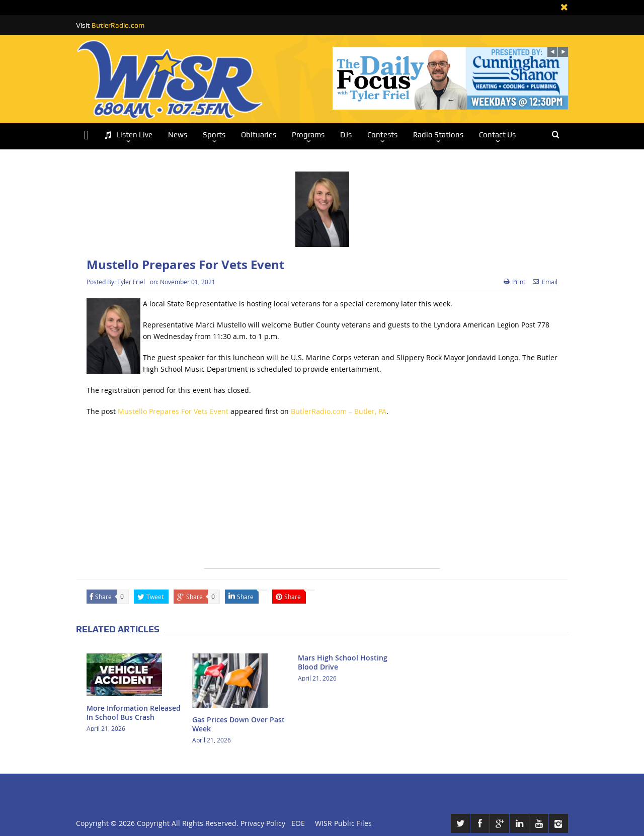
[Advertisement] (322, 498)
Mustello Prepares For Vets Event (173, 411)
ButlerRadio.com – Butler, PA (339, 411)
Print (514, 282)
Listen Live (128, 135)
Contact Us (497, 135)
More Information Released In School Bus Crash (134, 713)
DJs (346, 135)
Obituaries (259, 135)
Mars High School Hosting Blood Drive (343, 662)
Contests (382, 135)
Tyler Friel (131, 282)
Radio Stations (438, 135)
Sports (214, 135)
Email (545, 282)
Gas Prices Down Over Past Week (238, 724)
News (178, 135)
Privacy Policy (263, 823)
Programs (308, 135)
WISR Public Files (343, 823)
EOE (296, 823)
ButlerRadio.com (118, 25)
